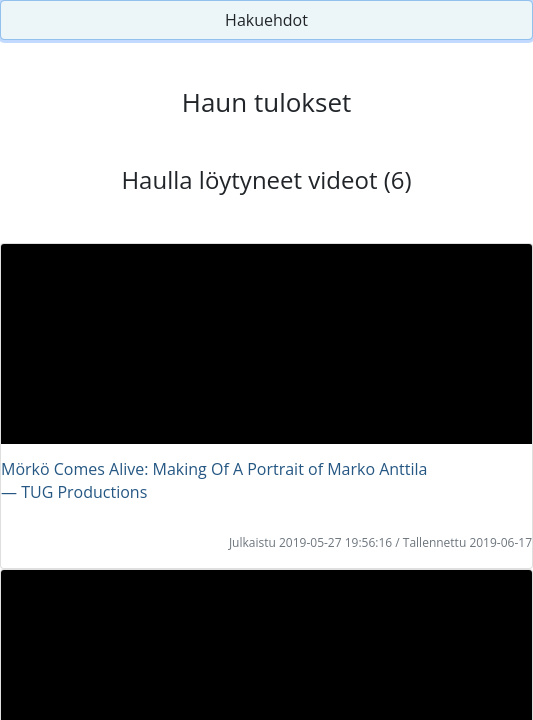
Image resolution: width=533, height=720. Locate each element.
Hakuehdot (266, 20)
